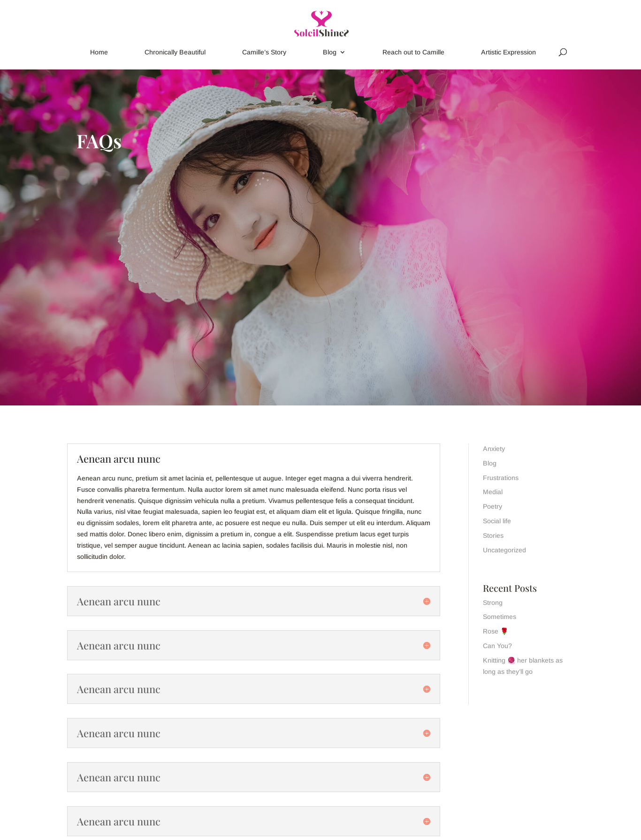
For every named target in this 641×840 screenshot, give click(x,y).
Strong (493, 603)
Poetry (492, 506)
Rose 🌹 (496, 631)
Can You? (497, 646)
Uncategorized (504, 550)
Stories (493, 535)
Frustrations (501, 478)
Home (99, 52)
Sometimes (500, 617)
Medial (493, 492)
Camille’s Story (264, 52)
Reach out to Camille (413, 52)
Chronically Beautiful (175, 52)
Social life (497, 521)
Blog (330, 52)
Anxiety (494, 449)
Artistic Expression (508, 52)
